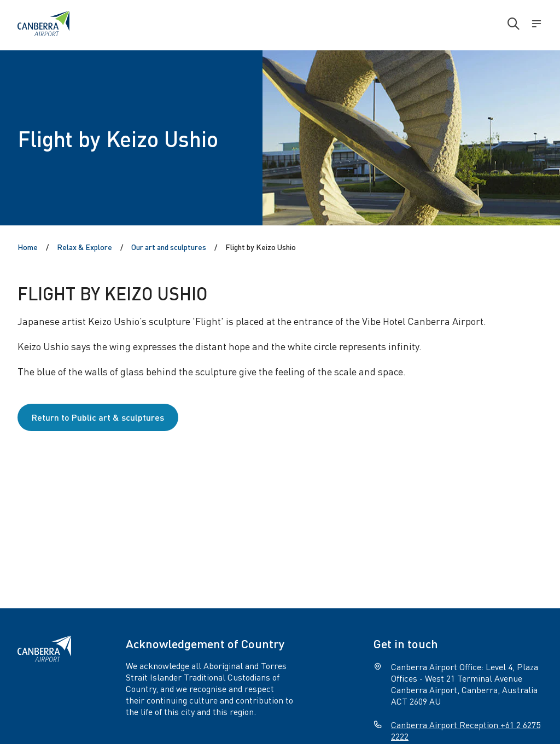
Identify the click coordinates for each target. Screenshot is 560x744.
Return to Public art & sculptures (98, 417)
